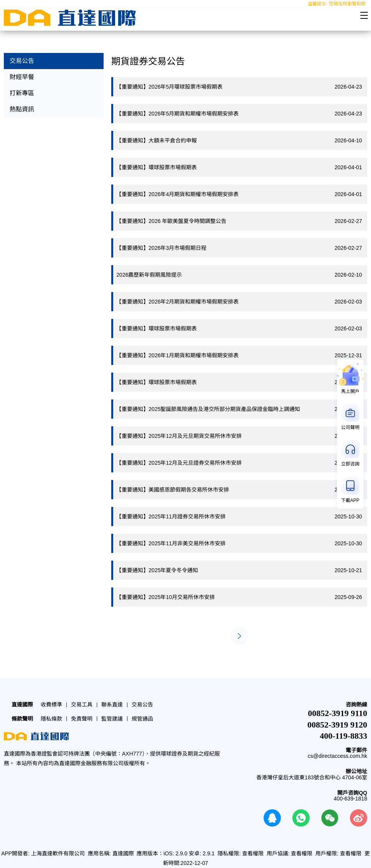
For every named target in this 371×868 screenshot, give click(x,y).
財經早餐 (22, 77)
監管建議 (112, 719)
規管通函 (142, 719)
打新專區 (22, 93)
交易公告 (22, 61)
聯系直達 (112, 705)
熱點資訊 (22, 109)
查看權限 (253, 853)
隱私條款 (51, 719)
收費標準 (51, 705)
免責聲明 (82, 719)
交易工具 (82, 705)
